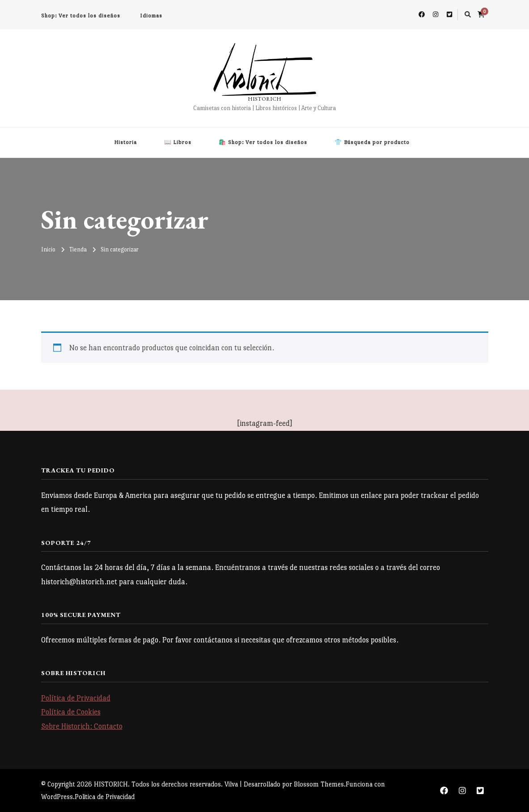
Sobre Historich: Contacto (82, 726)
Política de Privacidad (76, 698)
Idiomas (151, 16)
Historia (125, 142)
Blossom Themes (319, 784)
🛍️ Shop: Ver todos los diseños (263, 142)
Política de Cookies (71, 712)
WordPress (57, 797)
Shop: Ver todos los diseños (81, 16)
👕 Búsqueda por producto (372, 142)
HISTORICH (264, 99)
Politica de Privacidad (105, 797)
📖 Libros (178, 142)
